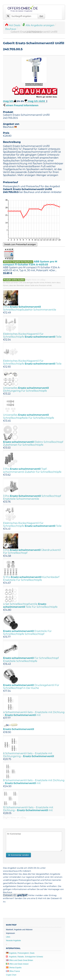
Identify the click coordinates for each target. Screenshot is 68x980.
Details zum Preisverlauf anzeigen (20, 244)
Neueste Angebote (13, 941)
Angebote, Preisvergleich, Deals (20, 953)
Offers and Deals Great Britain (20, 960)
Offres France (13, 971)
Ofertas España (14, 968)
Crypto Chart (11, 975)
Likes (8, 937)
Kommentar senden (18, 855)
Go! (41, 16)
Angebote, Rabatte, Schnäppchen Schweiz (25, 957)
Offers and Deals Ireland (17, 964)
